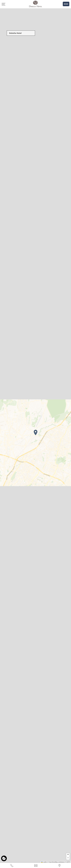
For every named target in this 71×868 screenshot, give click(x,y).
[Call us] (12, 865)
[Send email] (36, 865)
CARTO (68, 862)
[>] (3, 4)
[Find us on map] (59, 865)
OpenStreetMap (53, 862)
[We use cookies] (4, 858)
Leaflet (44, 862)
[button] (36, 432)
